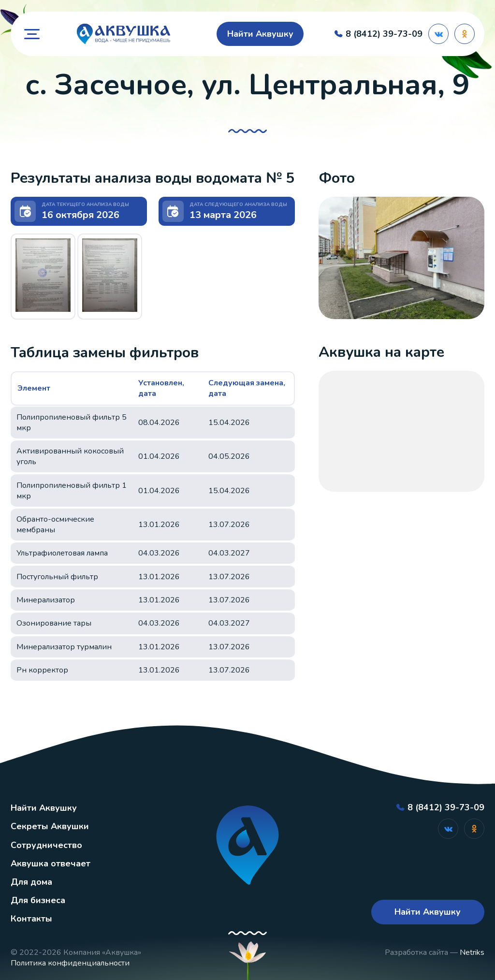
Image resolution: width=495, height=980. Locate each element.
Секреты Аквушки (50, 826)
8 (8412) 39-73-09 (384, 34)
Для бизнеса (38, 900)
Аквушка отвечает (51, 863)
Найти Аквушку (260, 34)
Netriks (472, 952)
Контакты (31, 919)
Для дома (31, 882)
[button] (43, 275)
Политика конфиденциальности (70, 963)
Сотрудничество (46, 845)
